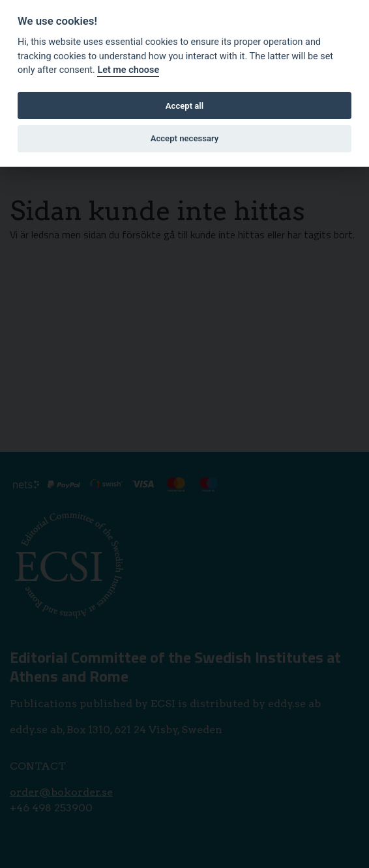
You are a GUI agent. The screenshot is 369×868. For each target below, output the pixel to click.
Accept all (184, 106)
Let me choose (128, 70)
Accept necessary (185, 138)
